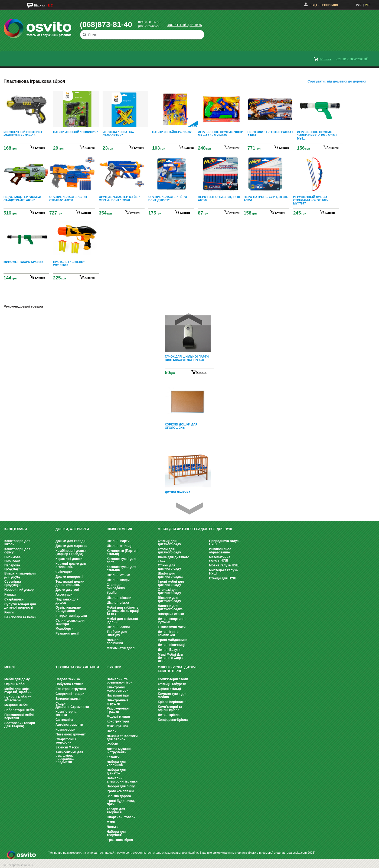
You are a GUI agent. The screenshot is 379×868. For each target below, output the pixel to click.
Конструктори (118, 721)
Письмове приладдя (12, 559)
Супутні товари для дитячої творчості (20, 606)
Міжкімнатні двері (121, 648)
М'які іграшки (117, 726)
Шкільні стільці (119, 546)
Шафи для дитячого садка (170, 575)
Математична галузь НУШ (220, 559)
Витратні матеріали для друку (20, 575)
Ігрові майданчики (173, 640)
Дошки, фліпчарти (72, 529)
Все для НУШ (220, 529)
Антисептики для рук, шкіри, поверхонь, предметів (69, 757)
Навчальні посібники (115, 642)
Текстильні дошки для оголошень (70, 583)
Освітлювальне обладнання (68, 609)
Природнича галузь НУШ (225, 543)
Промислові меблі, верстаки (19, 717)
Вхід (314, 5)
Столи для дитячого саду (169, 551)
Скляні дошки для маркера (70, 622)
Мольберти (65, 629)
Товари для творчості (116, 811)
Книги (9, 612)
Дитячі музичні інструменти (119, 751)
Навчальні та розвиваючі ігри (120, 681)
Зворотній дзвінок (185, 25)
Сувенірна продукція (13, 583)
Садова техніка (68, 679)
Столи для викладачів (116, 586)
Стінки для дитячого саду (169, 567)
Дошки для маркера (71, 546)
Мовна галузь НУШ (224, 565)
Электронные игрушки (117, 702)
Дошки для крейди (71, 541)
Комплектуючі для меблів (173, 695)
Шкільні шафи (118, 580)
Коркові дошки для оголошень (71, 565)
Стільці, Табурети (172, 684)
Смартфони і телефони (66, 741)
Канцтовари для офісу (17, 551)
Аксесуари (64, 595)
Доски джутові (67, 590)
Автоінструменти (69, 725)
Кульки (10, 595)
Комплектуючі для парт (121, 560)
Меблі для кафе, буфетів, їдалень (18, 691)
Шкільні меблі (119, 529)
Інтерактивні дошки (71, 616)
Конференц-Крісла (173, 720)
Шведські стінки (171, 614)
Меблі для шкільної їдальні (122, 621)
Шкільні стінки (118, 575)
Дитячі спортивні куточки (172, 621)
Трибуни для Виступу (117, 633)
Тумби (112, 593)
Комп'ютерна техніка (66, 713)
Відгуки (40, 5)
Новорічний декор (19, 590)
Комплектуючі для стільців (121, 569)
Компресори (65, 730)
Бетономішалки (68, 699)
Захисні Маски (67, 747)
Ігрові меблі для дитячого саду (171, 583)
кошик (326, 59)
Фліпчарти (64, 572)
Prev (189, 319)
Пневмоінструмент (71, 734)
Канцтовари (16, 529)
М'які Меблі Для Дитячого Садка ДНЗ (171, 658)
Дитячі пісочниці (171, 645)
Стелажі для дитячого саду (169, 591)
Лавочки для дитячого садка (170, 608)
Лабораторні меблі (19, 710)
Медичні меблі (16, 705)
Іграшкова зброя (120, 840)
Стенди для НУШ (223, 578)
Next (190, 508)
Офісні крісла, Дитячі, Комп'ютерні (178, 669)
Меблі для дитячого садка (182, 529)
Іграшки (114, 667)
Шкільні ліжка (118, 603)
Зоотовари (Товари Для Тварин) (20, 725)
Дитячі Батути (169, 650)
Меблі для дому (17, 679)
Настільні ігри (118, 695)
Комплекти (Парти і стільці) (122, 552)
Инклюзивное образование (220, 551)
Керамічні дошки (69, 559)
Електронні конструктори (118, 689)
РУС (359, 5)
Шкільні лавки (118, 627)
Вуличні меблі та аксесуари (18, 699)
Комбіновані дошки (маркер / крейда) (71, 552)
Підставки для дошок (67, 601)
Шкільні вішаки (119, 598)
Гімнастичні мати (172, 627)
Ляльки (113, 827)
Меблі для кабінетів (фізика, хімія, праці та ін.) (123, 611)
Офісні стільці (169, 689)
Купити (201, 372)
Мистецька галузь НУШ (223, 572)
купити (40, 148)
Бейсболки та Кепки (20, 617)
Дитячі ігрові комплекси (168, 633)
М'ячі (111, 822)
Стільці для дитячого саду (169, 543)
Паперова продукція (12, 567)
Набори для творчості (116, 833)
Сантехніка (64, 720)
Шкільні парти (118, 541)
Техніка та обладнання (77, 667)
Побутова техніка (69, 684)
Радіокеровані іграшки (118, 710)
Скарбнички (14, 599)
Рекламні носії (67, 633)
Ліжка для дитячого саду (174, 559)
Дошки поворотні (69, 577)
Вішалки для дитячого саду (169, 599)
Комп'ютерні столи (173, 679)
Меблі (9, 667)
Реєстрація (329, 5)
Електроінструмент (71, 689)
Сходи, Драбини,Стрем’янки (72, 705)
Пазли (112, 731)
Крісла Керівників (172, 702)
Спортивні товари (70, 694)
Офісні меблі (15, 684)
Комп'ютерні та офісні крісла (170, 708)
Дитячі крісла (169, 715)
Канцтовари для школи (17, 543)
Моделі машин (118, 717)
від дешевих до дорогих (347, 81)
